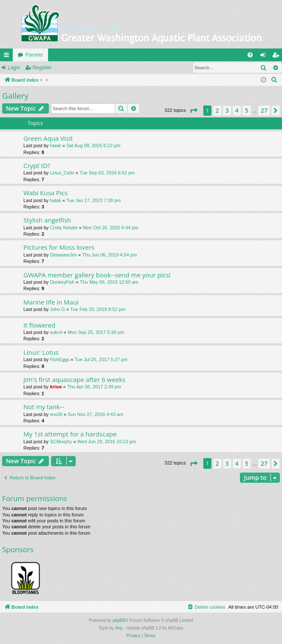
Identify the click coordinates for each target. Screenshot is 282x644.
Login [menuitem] (265, 57)
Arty (119, 628)
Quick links (8, 57)
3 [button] (227, 110)
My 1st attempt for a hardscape (70, 434)
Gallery (15, 96)
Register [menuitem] (278, 57)
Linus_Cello (62, 173)
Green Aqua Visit (48, 138)
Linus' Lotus (41, 352)
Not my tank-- (44, 407)
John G (57, 309)
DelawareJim (63, 255)
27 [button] (264, 110)
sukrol (56, 332)
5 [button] (247, 110)
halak (55, 145)
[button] (194, 111)
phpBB (119, 620)
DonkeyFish (62, 282)
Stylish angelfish (47, 220)
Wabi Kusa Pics (46, 193)
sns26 (56, 414)
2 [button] (217, 110)
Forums (34, 55)
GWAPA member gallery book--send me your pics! (97, 275)
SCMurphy (61, 442)
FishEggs (60, 359)
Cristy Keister (64, 228)
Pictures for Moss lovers (59, 247)
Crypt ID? (37, 165)
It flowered (39, 325)
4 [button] (237, 110)
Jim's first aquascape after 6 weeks (74, 379)
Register (42, 68)
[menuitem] (250, 55)
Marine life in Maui (51, 302)
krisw (56, 387)
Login (14, 68)
